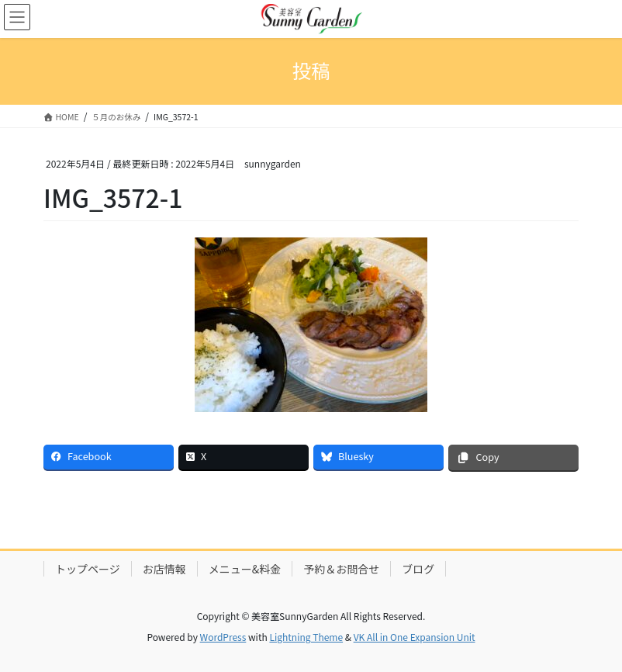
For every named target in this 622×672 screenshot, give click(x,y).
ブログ (418, 569)
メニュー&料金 (245, 569)
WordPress (223, 637)
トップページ (88, 569)
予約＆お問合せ (341, 569)
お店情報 (164, 569)
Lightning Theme (306, 637)
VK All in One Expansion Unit (415, 637)
